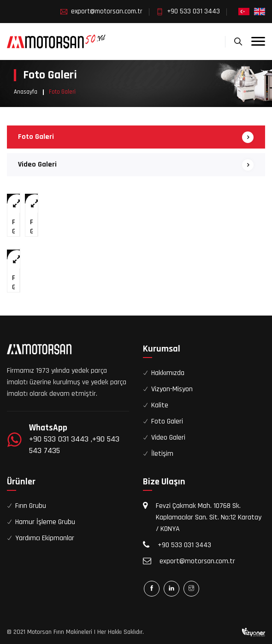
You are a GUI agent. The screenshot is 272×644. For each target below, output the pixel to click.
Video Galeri (37, 164)
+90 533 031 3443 (193, 11)
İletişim (162, 454)
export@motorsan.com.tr (107, 11)
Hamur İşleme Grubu (45, 522)
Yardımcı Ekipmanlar (45, 538)
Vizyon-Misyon (172, 389)
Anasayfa (26, 92)
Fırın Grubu (31, 506)
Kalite (160, 405)
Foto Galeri (36, 137)
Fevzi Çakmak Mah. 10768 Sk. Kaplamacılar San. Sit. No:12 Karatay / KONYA (209, 517)
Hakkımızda (168, 373)
